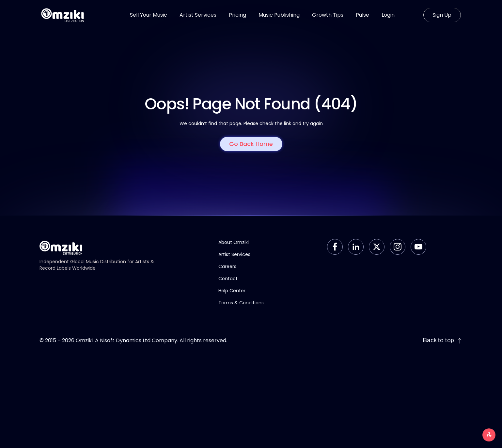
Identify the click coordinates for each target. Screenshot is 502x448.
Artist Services (234, 254)
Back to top (443, 340)
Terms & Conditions (241, 303)
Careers (227, 266)
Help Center (232, 291)
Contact (228, 279)
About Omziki (234, 242)
